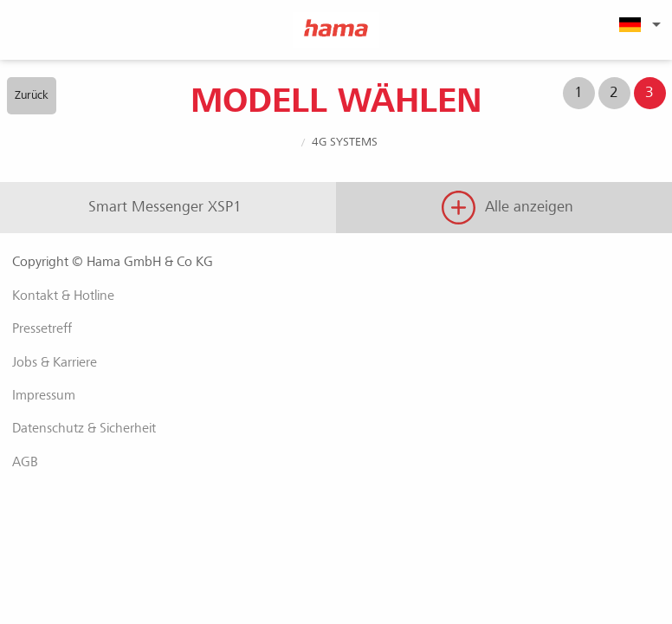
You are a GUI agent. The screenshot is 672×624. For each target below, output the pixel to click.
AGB (25, 462)
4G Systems (345, 142)
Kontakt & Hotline (63, 296)
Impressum (44, 395)
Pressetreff (42, 328)
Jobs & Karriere (55, 362)
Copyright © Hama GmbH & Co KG (113, 262)
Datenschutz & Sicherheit (84, 428)
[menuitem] (637, 24)
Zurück (32, 95)
